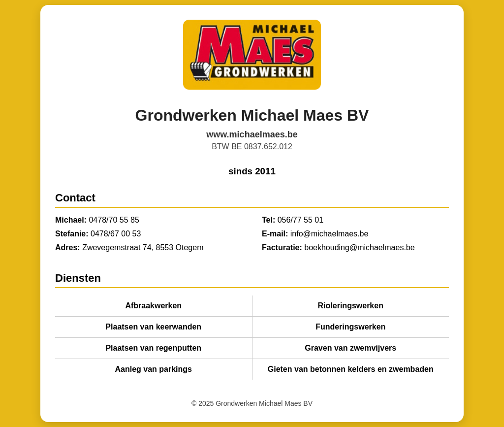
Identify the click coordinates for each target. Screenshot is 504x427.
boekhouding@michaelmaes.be (359, 247)
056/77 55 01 (300, 220)
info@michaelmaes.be (330, 234)
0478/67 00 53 (116, 234)
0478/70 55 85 (114, 220)
